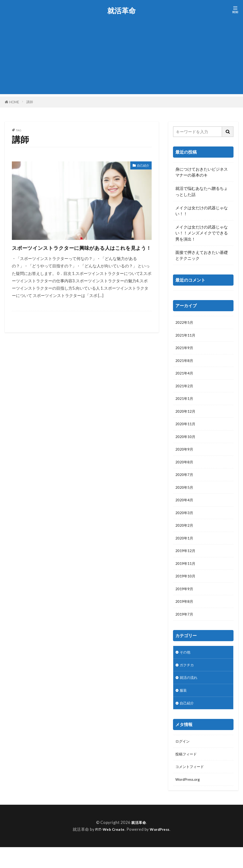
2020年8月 (185, 469)
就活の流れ (190, 694)
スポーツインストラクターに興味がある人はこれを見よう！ (79, 252)
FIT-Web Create (109, 850)
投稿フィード (187, 773)
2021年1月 (185, 403)
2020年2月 (185, 536)
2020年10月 (187, 443)
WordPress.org (189, 800)
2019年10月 (187, 589)
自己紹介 (141, 166)
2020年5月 (185, 496)
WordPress (161, 850)
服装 (184, 708)
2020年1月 (185, 549)
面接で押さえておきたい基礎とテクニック (202, 255)
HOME (14, 102)
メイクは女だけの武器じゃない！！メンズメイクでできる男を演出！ (202, 233)
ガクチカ (188, 681)
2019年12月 (187, 562)
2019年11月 (187, 576)
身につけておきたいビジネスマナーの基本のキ (202, 172)
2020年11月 (187, 429)
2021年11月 (187, 336)
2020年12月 (187, 416)
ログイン (183, 760)
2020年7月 (185, 482)
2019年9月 (185, 602)
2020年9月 (185, 456)
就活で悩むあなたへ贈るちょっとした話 (202, 191)
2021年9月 (185, 349)
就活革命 (121, 11)
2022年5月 (185, 323)
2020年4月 (185, 509)
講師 (30, 102)
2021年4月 (185, 376)
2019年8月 (185, 616)
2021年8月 (185, 363)
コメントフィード (192, 787)
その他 (186, 668)
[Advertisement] (121, 61)
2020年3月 (185, 523)
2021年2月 (185, 389)
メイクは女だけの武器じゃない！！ (202, 211)
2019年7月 (185, 629)
